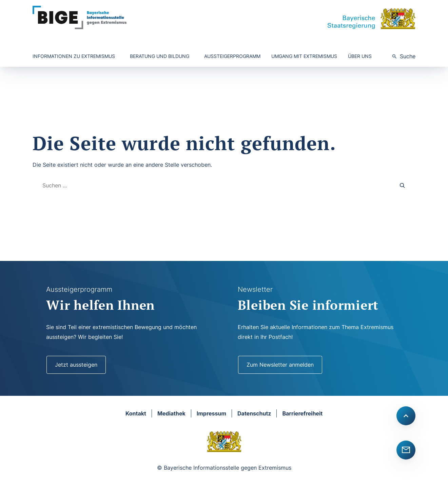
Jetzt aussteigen (76, 365)
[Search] (403, 186)
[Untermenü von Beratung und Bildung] (162, 56)
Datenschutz (254, 413)
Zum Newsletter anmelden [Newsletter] (280, 365)
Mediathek (171, 413)
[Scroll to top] (406, 416)
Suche (408, 56)
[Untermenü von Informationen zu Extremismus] (76, 56)
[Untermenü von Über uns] (362, 56)
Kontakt (136, 413)
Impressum (211, 413)
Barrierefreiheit (302, 413)
